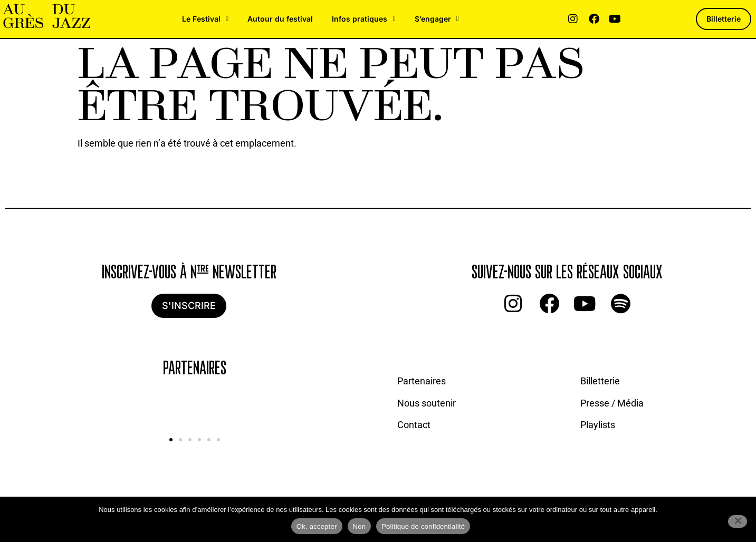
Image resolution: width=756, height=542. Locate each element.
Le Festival (205, 19)
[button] (171, 440)
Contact (414, 425)
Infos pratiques (363, 19)
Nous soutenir (427, 403)
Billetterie (600, 381)
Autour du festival (280, 19)
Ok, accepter (317, 526)
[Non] (738, 521)
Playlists (598, 425)
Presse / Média (612, 403)
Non (360, 526)
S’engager (437, 19)
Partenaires (422, 381)
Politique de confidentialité (423, 526)
